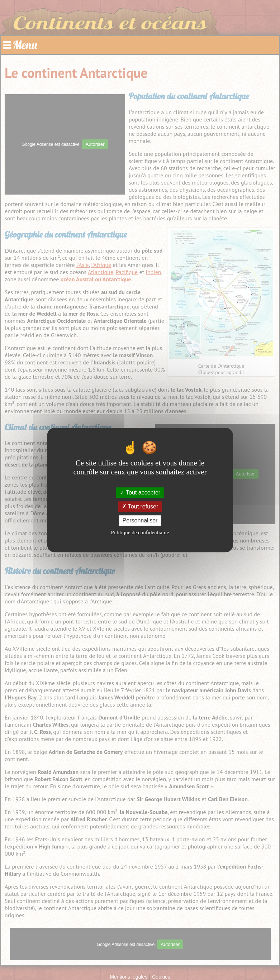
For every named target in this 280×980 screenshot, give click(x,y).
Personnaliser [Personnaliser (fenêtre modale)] (140, 520)
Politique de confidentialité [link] (140, 532)
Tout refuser (140, 506)
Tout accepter (140, 493)
